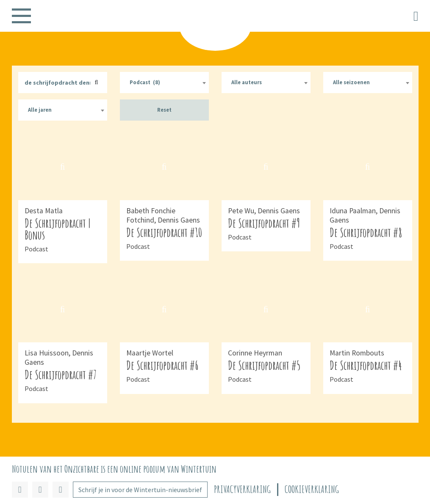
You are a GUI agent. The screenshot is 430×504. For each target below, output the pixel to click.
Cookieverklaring (312, 489)
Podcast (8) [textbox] (145, 82)
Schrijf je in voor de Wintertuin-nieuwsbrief (140, 490)
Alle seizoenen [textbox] (351, 82)
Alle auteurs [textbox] (247, 82)
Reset (164, 110)
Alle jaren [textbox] (40, 110)
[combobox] (164, 83)
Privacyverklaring (242, 489)
